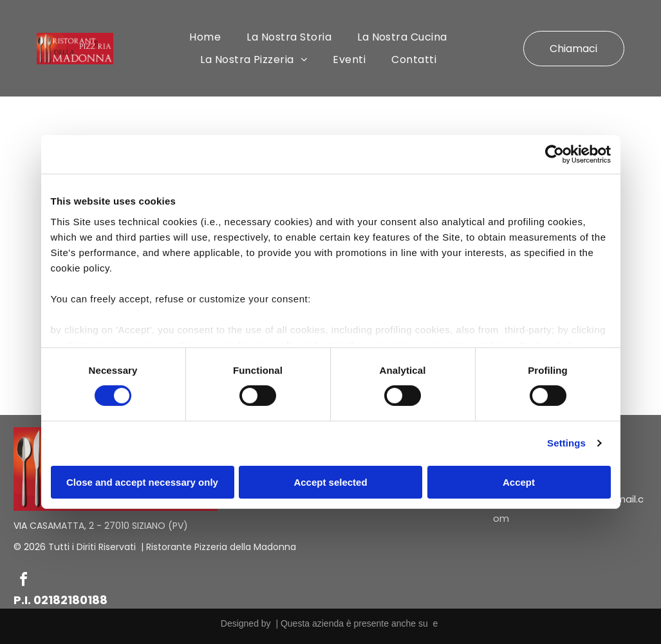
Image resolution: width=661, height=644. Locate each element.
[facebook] (24, 581)
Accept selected (330, 482)
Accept (519, 482)
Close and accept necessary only (142, 482)
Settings (566, 443)
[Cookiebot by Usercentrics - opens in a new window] (554, 154)
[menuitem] (205, 37)
